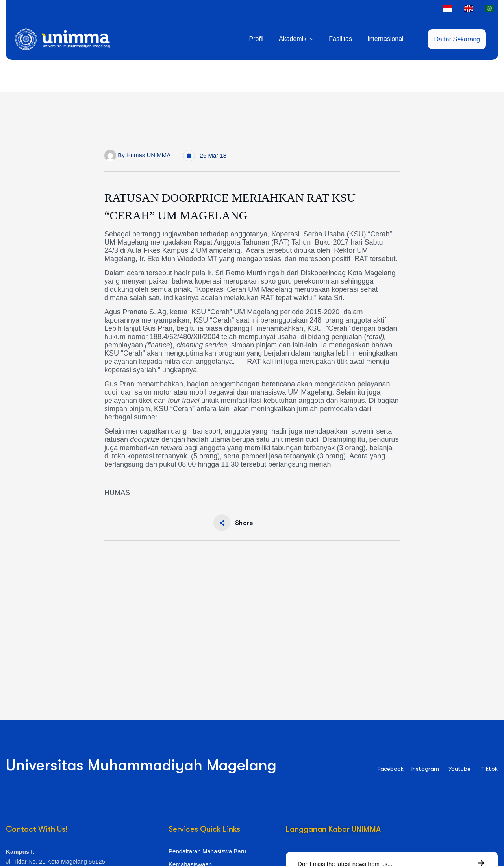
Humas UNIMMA (149, 155)
